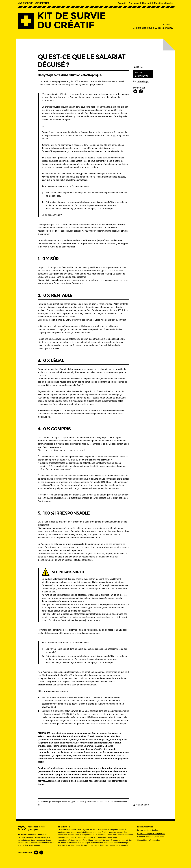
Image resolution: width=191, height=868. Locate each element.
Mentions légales (164, 3)
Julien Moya (143, 81)
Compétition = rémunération (149, 840)
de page (142, 805)
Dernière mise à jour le (153, 28)
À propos (134, 3)
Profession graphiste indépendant (151, 833)
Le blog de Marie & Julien (148, 830)
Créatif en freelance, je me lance (151, 837)
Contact (146, 3)
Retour (141, 67)
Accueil (122, 3)
